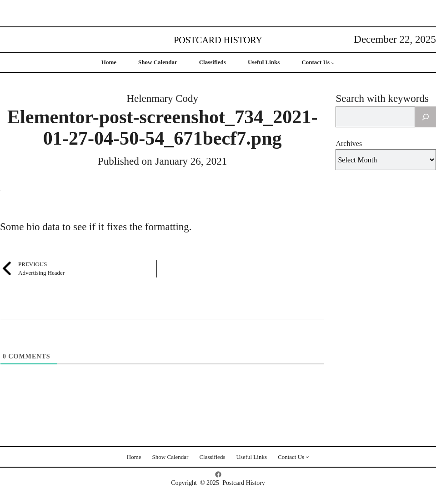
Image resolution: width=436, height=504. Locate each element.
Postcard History (218, 40)
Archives (349, 144)
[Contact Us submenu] (333, 63)
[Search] (426, 117)
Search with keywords (382, 98)
